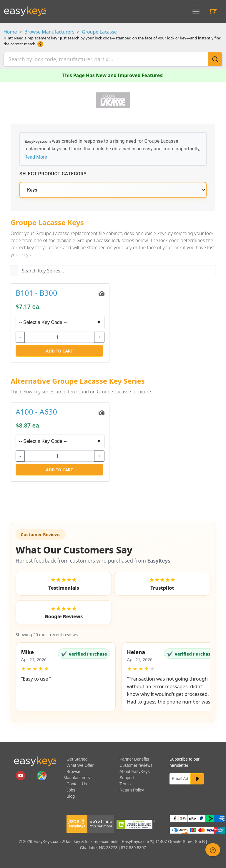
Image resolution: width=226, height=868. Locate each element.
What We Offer (80, 764)
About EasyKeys (135, 770)
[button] (66, 675)
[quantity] (59, 335)
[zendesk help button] (213, 850)
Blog (71, 794)
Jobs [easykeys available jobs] (71, 788)
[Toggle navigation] (196, 11)
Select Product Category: (54, 172)
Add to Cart (59, 349)
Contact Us (77, 782)
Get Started (77, 757)
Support (127, 776)
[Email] (180, 777)
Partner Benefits (134, 757)
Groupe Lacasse (99, 32)
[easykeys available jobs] (90, 822)
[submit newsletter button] (197, 777)
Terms (125, 782)
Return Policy (132, 788)
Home (10, 32)
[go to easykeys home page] (35, 759)
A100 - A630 (36, 410)
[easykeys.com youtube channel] (21, 774)
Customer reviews (136, 764)
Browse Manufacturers (49, 32)
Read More (36, 156)
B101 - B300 (36, 291)
